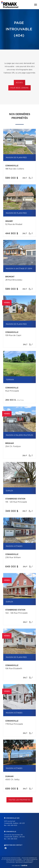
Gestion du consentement (24, 862)
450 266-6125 (12, 825)
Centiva (24, 865)
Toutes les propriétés (19, 800)
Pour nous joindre (19, 88)
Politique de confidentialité (16, 861)
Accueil (19, 83)
